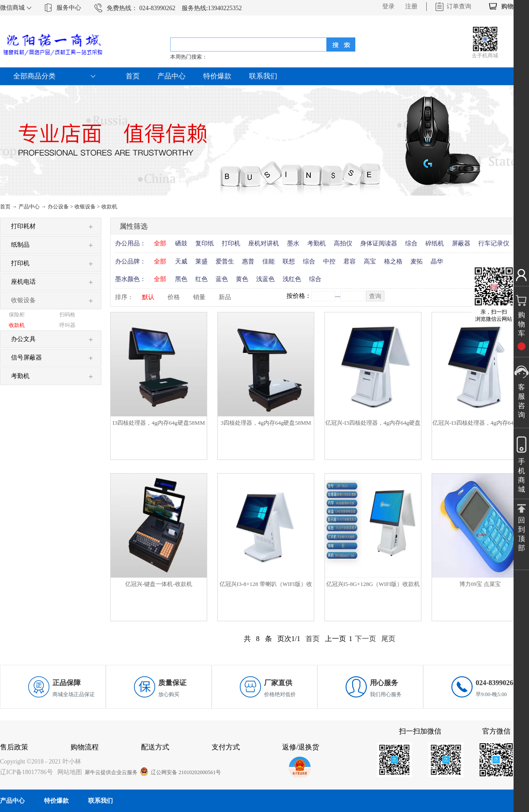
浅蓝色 (265, 279)
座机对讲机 (264, 243)
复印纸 (205, 243)
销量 (199, 297)
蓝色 (222, 279)
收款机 (109, 207)
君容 (350, 261)
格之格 (393, 261)
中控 (329, 261)
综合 (411, 243)
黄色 (242, 279)
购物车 (510, 6)
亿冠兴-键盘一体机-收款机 (159, 584)
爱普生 (225, 261)
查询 (375, 296)
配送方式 (155, 747)
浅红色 (292, 279)
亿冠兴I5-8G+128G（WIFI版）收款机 (373, 584)
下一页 (365, 639)
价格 (174, 297)
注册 (411, 6)
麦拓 (417, 261)
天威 (181, 261)
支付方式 (226, 747)
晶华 (437, 261)
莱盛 (201, 261)
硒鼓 (181, 243)
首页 (133, 76)
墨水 (293, 243)
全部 (160, 243)
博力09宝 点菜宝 (480, 584)
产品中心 (29, 207)
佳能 (268, 261)
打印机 (231, 243)
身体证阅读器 (379, 243)
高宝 (370, 261)
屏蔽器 (461, 243)
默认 (148, 297)
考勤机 (317, 243)
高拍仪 (343, 243)
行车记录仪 (494, 243)
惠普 (248, 261)
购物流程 (85, 747)
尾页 (388, 639)
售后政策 (14, 747)
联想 (289, 261)
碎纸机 (435, 243)
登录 (388, 6)
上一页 (335, 639)
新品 (225, 297)
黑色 (181, 279)
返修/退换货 (301, 747)
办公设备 (58, 207)
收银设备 (85, 207)
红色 (201, 279)
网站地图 (68, 772)
